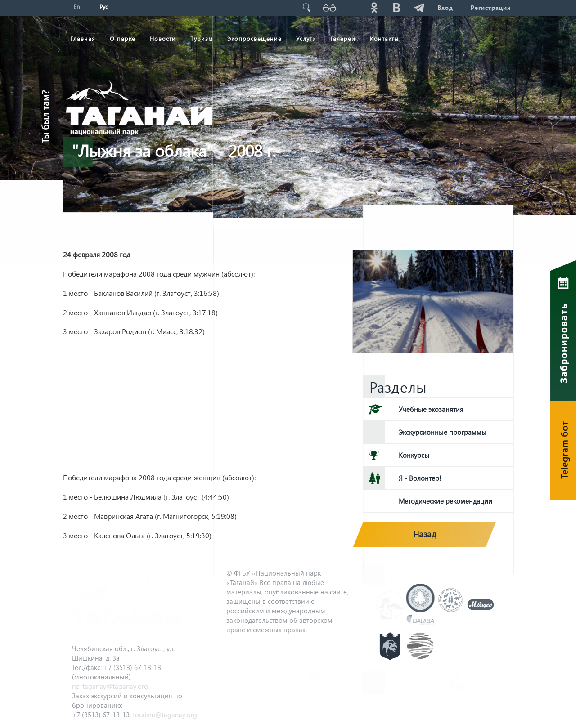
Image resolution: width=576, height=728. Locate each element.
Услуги (306, 38)
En (76, 7)
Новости (163, 38)
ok (374, 7)
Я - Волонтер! (420, 478)
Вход (445, 7)
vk (396, 7)
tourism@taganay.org (165, 715)
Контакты (384, 38)
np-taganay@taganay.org (110, 686)
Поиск (306, 7)
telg (419, 7)
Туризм (202, 38)
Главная (83, 38)
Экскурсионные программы (443, 432)
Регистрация (491, 7)
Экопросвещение (254, 38)
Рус (104, 7)
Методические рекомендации (445, 501)
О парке (123, 38)
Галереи (343, 38)
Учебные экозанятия (431, 409)
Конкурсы (414, 455)
